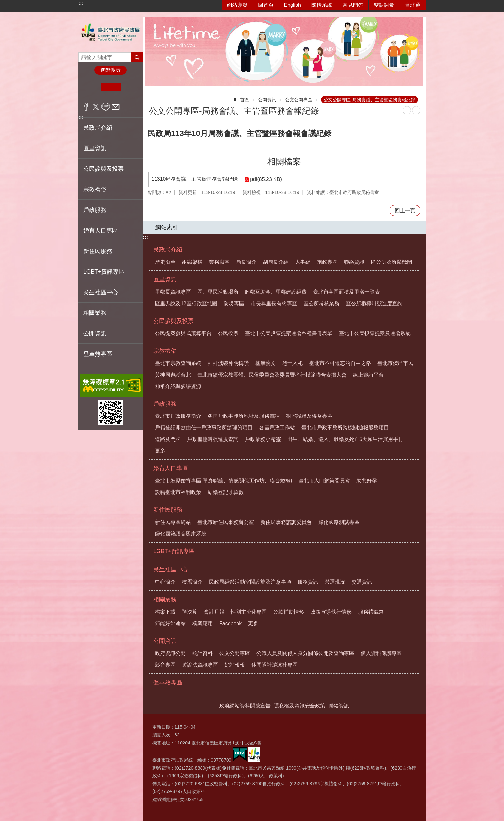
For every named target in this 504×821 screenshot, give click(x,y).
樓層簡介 (192, 582)
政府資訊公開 (170, 653)
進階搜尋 (111, 70)
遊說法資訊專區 (200, 665)
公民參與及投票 (174, 321)
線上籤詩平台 (368, 375)
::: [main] (152, 97)
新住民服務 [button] (98, 251)
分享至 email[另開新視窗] (116, 107)
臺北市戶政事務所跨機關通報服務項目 (345, 428)
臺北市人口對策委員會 (324, 481)
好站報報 (235, 665)
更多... (162, 451)
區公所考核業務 (321, 303)
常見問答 (353, 5)
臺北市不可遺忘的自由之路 (340, 363)
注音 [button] (416, 110)
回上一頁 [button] (405, 210)
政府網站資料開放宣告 (245, 706)
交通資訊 (362, 582)
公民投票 (228, 333)
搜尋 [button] (137, 57)
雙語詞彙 (384, 5)
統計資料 (203, 653)
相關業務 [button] (95, 313)
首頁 (245, 100)
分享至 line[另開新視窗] (106, 107)
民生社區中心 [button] (101, 292)
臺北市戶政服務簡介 (178, 416)
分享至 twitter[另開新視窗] (96, 107)
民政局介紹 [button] (98, 128)
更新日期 (161, 727)
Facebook (230, 623)
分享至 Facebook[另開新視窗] (86, 107)
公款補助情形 (289, 612)
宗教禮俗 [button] (95, 189)
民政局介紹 (168, 250)
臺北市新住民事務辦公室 (226, 522)
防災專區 (234, 303)
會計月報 (214, 612)
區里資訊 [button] (95, 148)
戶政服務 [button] (95, 210)
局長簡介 (246, 262)
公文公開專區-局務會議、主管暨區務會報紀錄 (369, 100)
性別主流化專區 (249, 612)
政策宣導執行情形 (331, 612)
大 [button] (130, 87)
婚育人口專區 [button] (101, 231)
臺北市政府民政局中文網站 (111, 32)
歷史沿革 (165, 262)
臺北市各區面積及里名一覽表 (346, 292)
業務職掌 (219, 262)
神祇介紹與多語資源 (178, 386)
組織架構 (192, 262)
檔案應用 (203, 623)
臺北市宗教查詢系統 (178, 363)
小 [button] (91, 87)
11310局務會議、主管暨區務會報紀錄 (195, 179)
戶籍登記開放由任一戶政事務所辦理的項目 (204, 428)
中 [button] (110, 87)
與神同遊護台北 (173, 375)
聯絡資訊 (354, 262)
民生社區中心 (171, 570)
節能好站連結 (170, 623)
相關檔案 (284, 161)
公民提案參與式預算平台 (183, 333)
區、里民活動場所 (218, 292)
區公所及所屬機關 (392, 262)
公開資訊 (267, 100)
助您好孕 (367, 481)
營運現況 (335, 582)
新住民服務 (168, 510)
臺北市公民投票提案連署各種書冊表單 (289, 333)
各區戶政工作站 (277, 428)
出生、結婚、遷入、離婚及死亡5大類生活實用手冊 (345, 439)
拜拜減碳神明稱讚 (228, 363)
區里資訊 (165, 279)
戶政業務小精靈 (263, 439)
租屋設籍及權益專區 (309, 416)
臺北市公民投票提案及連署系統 (375, 333)
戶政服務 (165, 404)
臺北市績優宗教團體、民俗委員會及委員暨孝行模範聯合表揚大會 (272, 375)
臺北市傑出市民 (395, 363)
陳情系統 (322, 5)
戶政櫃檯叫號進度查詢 (213, 439)
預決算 (190, 612)
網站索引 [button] (167, 227)
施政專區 (327, 262)
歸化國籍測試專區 (339, 522)
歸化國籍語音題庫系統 (181, 534)
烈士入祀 (292, 363)
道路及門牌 (168, 439)
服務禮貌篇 (371, 612)
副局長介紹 (276, 262)
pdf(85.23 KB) (266, 179)
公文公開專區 (299, 100)
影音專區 (165, 665)
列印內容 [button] (407, 110)
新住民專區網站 (173, 522)
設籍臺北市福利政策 (178, 492)
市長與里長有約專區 (274, 303)
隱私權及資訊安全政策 (300, 706)
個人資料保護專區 (381, 653)
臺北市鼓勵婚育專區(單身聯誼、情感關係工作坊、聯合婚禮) (224, 481)
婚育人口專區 (171, 468)
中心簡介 (165, 582)
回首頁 (266, 5)
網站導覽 (237, 5)
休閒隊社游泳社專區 (274, 665)
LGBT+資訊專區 (104, 272)
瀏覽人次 (161, 735)
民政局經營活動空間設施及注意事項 (250, 582)
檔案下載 (165, 612)
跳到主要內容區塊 (3, 3)
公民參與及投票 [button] (104, 169)
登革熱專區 (98, 354)
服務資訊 (308, 582)
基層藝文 (265, 363)
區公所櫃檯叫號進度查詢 (374, 303)
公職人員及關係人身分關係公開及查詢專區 (305, 653)
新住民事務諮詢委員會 (286, 522)
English (292, 5)
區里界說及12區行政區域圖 (186, 303)
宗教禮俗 (165, 351)
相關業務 (165, 599)
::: (81, 3)
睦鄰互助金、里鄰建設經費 (276, 292)
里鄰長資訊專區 (173, 292)
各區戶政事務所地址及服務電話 (244, 416)
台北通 (413, 5)
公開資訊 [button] (95, 333)
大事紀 (303, 262)
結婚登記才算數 (226, 492)
